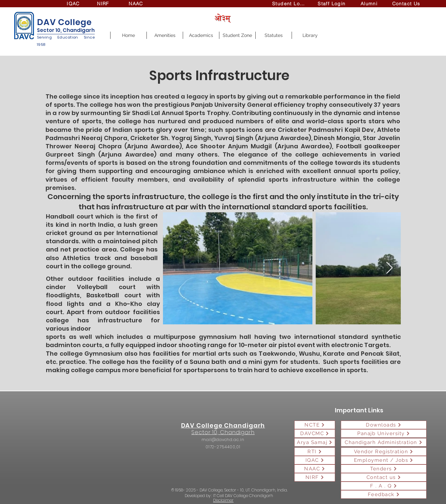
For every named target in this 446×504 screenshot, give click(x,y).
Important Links (359, 410)
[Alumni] (370, 4)
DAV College (64, 22)
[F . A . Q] (384, 486)
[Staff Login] (332, 4)
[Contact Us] (407, 4)
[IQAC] (74, 4)
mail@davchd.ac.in (223, 440)
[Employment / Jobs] (384, 460)
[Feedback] (384, 494)
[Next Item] (389, 268)
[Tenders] (384, 469)
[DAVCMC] (315, 433)
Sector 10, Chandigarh (66, 30)
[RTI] (315, 452)
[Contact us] (384, 477)
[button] (165, 35)
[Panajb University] (384, 433)
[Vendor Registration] (384, 452)
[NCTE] (315, 425)
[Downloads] (384, 425)
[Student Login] (290, 4)
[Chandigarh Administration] (384, 442)
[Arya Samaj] (315, 442)
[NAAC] (137, 4)
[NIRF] (104, 4)
